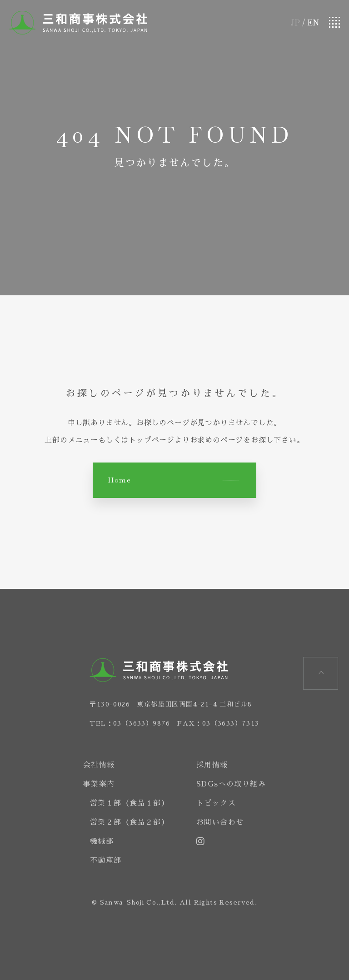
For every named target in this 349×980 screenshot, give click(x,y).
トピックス (216, 803)
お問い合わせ (220, 822)
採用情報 (212, 765)
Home (119, 480)
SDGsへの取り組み (231, 784)
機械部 (102, 841)
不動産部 (106, 861)
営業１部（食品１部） (130, 803)
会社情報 (99, 765)
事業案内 (99, 784)
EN (313, 22)
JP (295, 22)
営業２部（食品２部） (130, 822)
